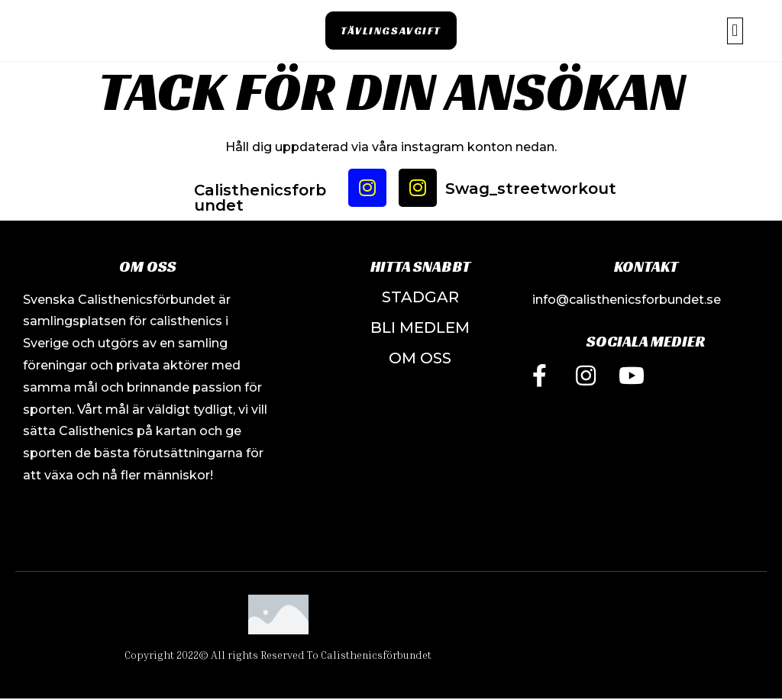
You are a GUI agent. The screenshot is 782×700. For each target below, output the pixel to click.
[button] (391, 31)
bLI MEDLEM (420, 327)
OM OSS (420, 358)
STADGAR (420, 297)
